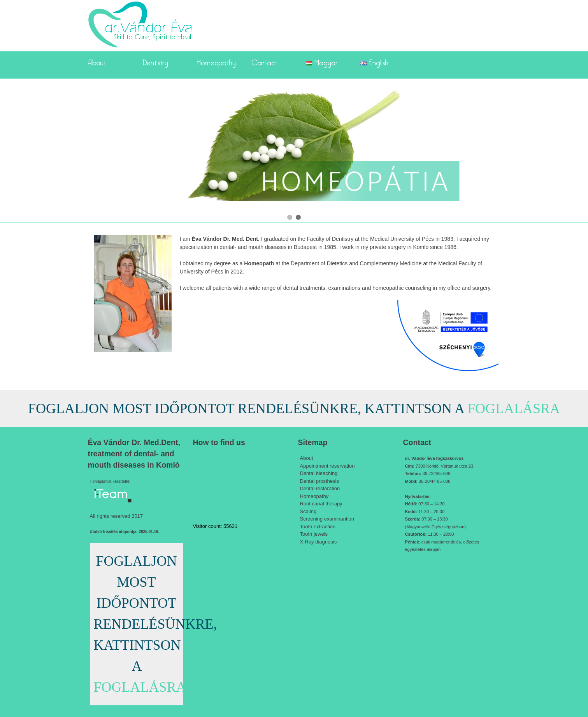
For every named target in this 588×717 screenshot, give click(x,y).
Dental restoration (320, 488)
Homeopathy (216, 61)
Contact (264, 61)
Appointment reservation (327, 466)
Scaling (308, 511)
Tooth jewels (314, 534)
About (97, 61)
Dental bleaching (319, 473)
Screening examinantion (327, 519)
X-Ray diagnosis (319, 542)
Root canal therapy (321, 504)
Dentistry (155, 61)
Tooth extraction (318, 527)
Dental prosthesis (319, 481)
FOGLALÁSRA (514, 408)
